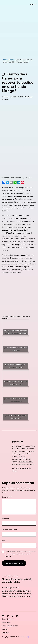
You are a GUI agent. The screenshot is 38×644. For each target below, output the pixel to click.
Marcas (6, 99)
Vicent (30, 97)
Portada (6, 60)
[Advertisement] (19, 31)
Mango (12, 60)
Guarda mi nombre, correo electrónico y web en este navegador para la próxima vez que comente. (20, 554)
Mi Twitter (27, 459)
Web (3, 541)
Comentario (7, 497)
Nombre (5, 519)
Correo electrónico (9, 530)
